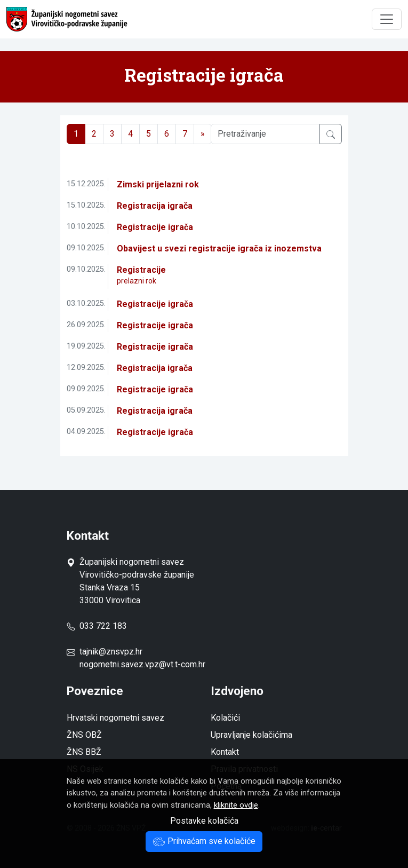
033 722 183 (97, 626)
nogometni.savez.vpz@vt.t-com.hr (142, 664)
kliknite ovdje (236, 805)
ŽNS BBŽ (84, 752)
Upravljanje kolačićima (251, 735)
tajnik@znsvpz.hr (111, 652)
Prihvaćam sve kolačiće (204, 841)
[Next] (203, 134)
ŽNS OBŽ (84, 735)
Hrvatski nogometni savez (115, 718)
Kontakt (225, 752)
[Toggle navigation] (387, 19)
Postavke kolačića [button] (204, 821)
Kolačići (225, 718)
